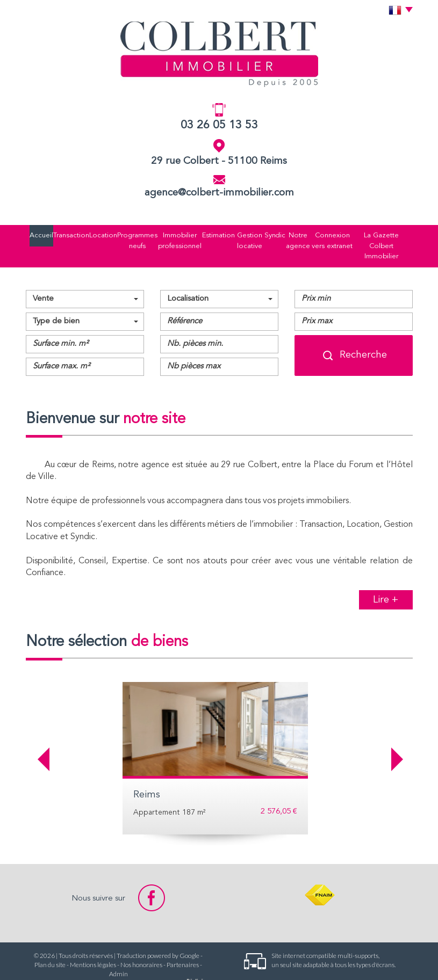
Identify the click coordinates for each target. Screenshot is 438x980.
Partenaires (183, 940)
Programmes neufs (112, 234)
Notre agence (286, 234)
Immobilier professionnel (159, 234)
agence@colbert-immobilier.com (219, 193)
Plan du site (50, 940)
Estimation (198, 234)
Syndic (259, 234)
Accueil (28, 234)
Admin (119, 949)
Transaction (53, 234)
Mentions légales (93, 940)
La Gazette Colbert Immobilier (389, 234)
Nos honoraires (141, 940)
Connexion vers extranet (330, 234)
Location (78, 234)
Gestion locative (231, 234)
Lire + (386, 575)
